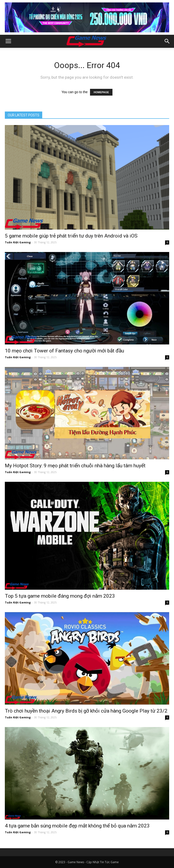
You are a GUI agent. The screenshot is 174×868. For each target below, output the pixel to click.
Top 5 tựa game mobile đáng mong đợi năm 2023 (60, 596)
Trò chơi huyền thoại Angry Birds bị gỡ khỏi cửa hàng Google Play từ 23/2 (86, 711)
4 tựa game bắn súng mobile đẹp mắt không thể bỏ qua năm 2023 (77, 826)
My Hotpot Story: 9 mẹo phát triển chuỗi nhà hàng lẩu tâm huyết (75, 466)
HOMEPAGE (101, 92)
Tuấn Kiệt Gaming (18, 242)
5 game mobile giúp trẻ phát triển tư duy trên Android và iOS (71, 236)
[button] (167, 41)
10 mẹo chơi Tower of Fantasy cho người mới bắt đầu (64, 351)
